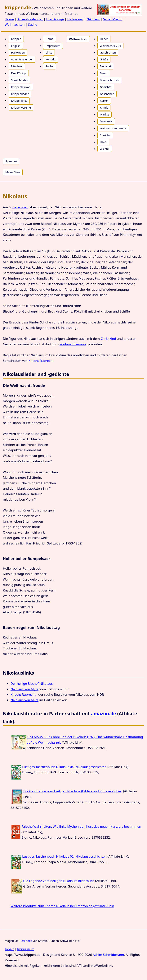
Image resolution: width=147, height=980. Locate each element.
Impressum (53, 46)
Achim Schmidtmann (108, 955)
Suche (33, 24)
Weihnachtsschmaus (113, 128)
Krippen (16, 39)
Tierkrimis (26, 941)
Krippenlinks (19, 101)
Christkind (108, 339)
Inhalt (9, 949)
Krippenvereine (21, 108)
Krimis (104, 108)
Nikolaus (93, 19)
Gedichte (106, 87)
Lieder (104, 39)
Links (49, 52)
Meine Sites (13, 172)
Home (9, 19)
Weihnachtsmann (73, 344)
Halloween (75, 19)
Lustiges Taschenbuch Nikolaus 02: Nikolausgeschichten (64, 856)
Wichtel (105, 149)
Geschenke (107, 94)
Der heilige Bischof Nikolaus (32, 683)
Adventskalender (30, 19)
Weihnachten (15, 24)
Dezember (20, 207)
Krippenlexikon (21, 87)
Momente (106, 121)
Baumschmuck (109, 80)
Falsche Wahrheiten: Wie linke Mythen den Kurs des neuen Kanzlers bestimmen (81, 826)
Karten (104, 101)
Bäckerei (105, 66)
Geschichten (108, 52)
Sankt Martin (113, 19)
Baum (104, 73)
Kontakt (51, 59)
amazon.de (103, 713)
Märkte (105, 114)
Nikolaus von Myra (24, 689)
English (16, 46)
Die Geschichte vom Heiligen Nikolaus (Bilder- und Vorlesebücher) (73, 791)
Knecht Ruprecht (41, 361)
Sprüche (105, 135)
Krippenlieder (20, 94)
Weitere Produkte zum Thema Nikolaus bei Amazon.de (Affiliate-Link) (62, 906)
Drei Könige (55, 19)
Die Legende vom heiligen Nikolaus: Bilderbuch (59, 881)
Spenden (11, 161)
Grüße (104, 59)
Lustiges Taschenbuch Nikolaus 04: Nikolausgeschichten (64, 767)
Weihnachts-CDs (110, 46)
